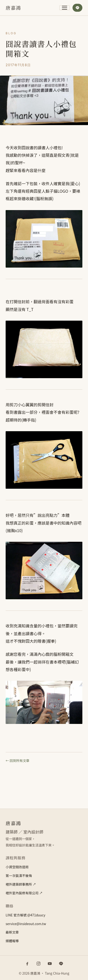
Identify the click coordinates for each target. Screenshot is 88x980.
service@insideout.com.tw (26, 924)
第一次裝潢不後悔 (19, 876)
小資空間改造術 (17, 867)
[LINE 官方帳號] (61, 964)
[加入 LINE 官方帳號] (77, 8)
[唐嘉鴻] (13, 8)
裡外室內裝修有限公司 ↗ (24, 893)
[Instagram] (38, 964)
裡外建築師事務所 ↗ (21, 884)
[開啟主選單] (65, 8)
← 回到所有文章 (17, 761)
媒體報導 (12, 941)
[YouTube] (50, 964)
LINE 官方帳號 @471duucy (25, 915)
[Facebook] (27, 964)
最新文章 (12, 932)
